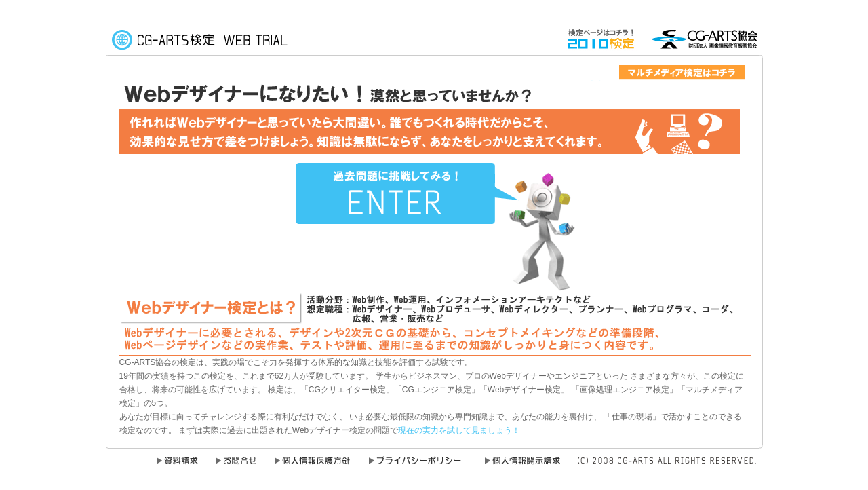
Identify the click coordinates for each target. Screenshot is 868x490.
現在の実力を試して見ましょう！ (459, 430)
